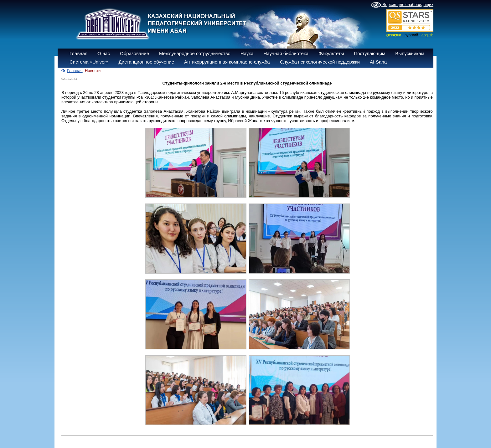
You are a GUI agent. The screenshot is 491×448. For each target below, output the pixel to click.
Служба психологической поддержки (320, 62)
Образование (134, 53)
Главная (78, 53)
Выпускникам (410, 53)
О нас (104, 53)
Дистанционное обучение (146, 62)
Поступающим (370, 53)
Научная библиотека (286, 53)
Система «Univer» (89, 62)
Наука (247, 53)
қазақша (393, 35)
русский (411, 35)
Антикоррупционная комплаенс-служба (227, 62)
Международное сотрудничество (195, 53)
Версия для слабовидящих (402, 5)
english (427, 35)
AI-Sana (378, 62)
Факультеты (331, 53)
